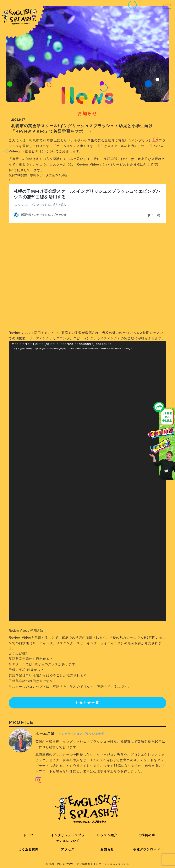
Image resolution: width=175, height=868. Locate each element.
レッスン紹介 (107, 835)
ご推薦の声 (147, 835)
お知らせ (107, 849)
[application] (87, 481)
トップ (28, 835)
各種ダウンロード (147, 849)
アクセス (68, 849)
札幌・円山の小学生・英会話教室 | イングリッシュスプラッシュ (89, 864)
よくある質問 (29, 849)
